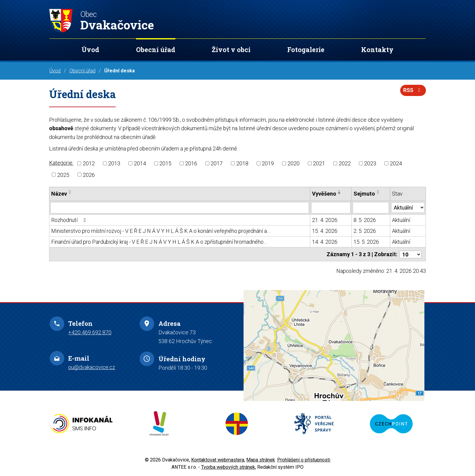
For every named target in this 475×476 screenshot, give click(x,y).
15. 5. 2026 (366, 242)
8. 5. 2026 (365, 220)
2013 (114, 163)
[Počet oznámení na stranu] (410, 254)
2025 (63, 175)
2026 (89, 175)
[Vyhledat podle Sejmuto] (371, 208)
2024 (396, 163)
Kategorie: (61, 163)
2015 (165, 163)
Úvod (90, 50)
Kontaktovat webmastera (218, 459)
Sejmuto (364, 194)
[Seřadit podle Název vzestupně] (70, 191)
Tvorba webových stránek (228, 466)
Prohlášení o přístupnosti (304, 459)
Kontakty (377, 50)
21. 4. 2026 (325, 220)
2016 (191, 163)
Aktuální (401, 220)
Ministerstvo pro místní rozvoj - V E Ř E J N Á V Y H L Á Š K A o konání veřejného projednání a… (161, 231)
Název (59, 194)
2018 (242, 163)
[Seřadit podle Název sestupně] (70, 193)
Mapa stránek (261, 459)
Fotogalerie (306, 50)
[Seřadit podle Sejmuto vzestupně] (378, 191)
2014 (140, 163)
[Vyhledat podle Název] (180, 208)
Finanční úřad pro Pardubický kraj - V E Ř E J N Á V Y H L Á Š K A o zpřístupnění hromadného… (159, 242)
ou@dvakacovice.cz (92, 367)
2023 (370, 163)
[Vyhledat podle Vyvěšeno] (331, 208)
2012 (89, 163)
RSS (413, 91)
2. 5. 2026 (365, 231)
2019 (268, 163)
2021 (319, 163)
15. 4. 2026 (325, 231)
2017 (217, 163)
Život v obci (231, 50)
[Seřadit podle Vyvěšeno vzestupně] (340, 191)
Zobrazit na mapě (334, 345)
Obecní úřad (156, 50)
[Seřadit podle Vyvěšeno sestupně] (340, 193)
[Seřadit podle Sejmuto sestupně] (378, 193)
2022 (345, 163)
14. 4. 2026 (325, 242)
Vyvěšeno (324, 194)
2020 (294, 163)
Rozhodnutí (70, 220)
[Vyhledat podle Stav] (408, 207)
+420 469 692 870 (90, 332)
